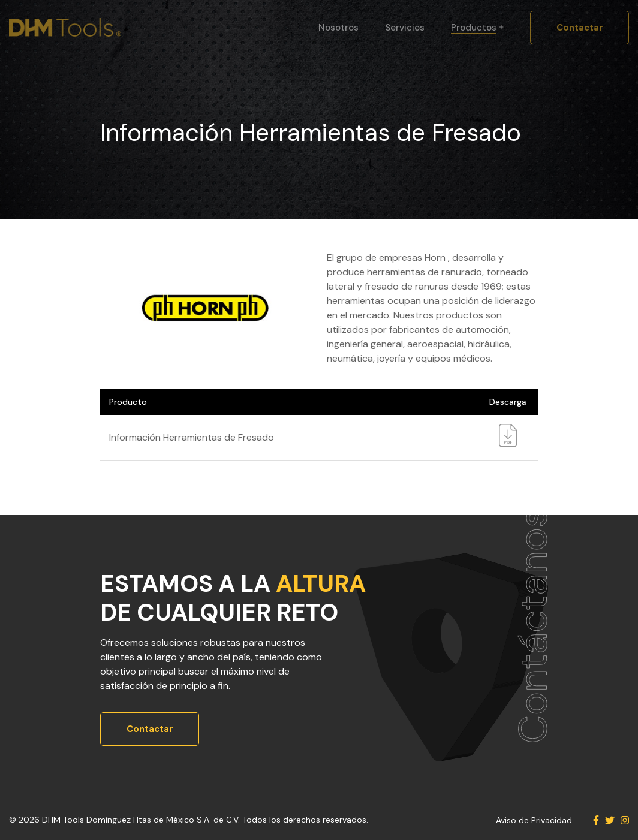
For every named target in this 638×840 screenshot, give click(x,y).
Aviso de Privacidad (534, 820)
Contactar (580, 28)
